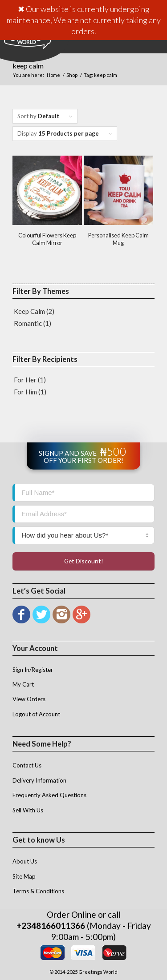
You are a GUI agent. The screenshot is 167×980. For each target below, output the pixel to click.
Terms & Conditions (38, 891)
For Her (25, 380)
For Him (25, 392)
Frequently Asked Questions (49, 795)
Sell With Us (28, 810)
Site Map (24, 876)
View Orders (29, 699)
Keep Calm (29, 311)
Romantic (28, 323)
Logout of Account (36, 714)
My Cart (23, 684)
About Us (25, 861)
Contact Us (27, 765)
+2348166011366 (51, 926)
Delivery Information (39, 780)
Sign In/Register (33, 670)
